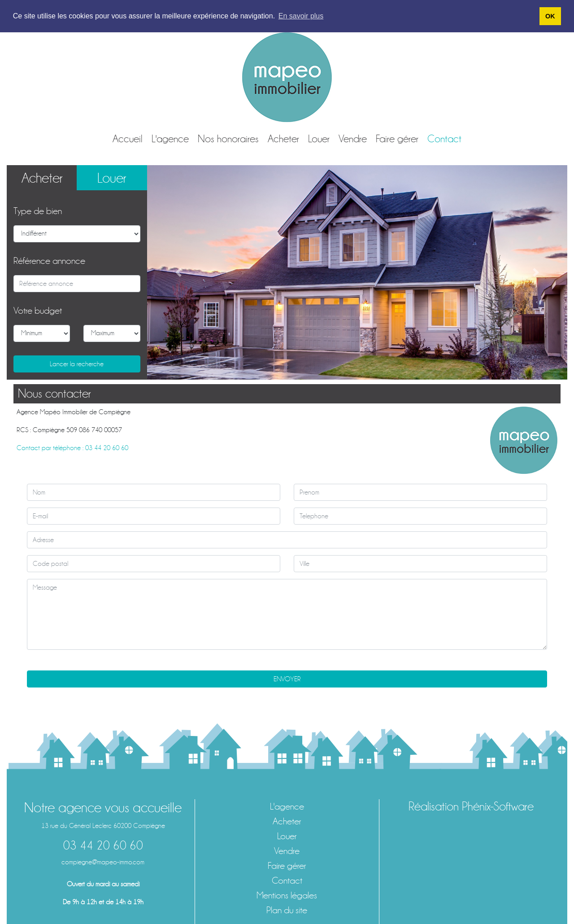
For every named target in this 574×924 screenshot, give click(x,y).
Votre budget (38, 311)
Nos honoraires (228, 138)
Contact (444, 138)
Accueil (128, 138)
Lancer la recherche (77, 364)
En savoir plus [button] (301, 16)
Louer (319, 138)
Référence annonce (49, 261)
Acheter (283, 138)
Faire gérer (397, 138)
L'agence (170, 138)
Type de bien (38, 211)
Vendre (353, 138)
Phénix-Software (498, 806)
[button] (179, 272)
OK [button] (550, 16)
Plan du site (287, 910)
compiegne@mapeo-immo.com (103, 862)
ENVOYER (287, 679)
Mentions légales (287, 896)
